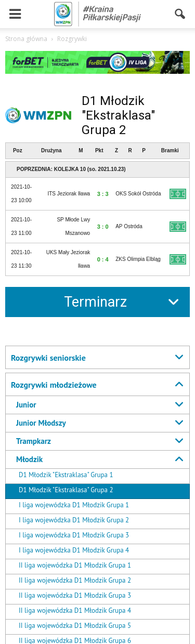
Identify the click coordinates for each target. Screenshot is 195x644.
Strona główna (26, 39)
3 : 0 (103, 227)
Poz (18, 150)
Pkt (99, 150)
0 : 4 (103, 259)
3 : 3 (103, 194)
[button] (180, 14)
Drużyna (51, 150)
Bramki (170, 150)
